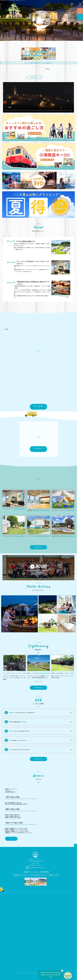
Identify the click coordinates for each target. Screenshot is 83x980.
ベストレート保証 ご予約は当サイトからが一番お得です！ (38, 63)
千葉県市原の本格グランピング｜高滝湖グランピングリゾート (32, 973)
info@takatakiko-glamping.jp (37, 867)
